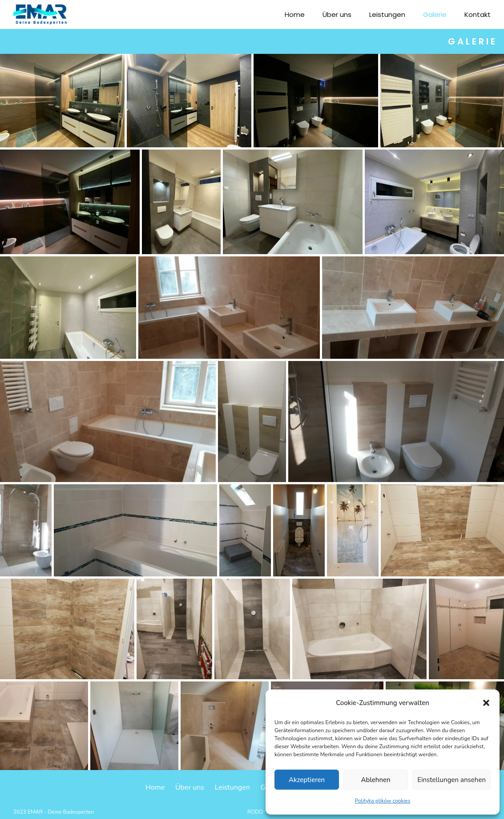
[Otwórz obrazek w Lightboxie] (62, 101)
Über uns (337, 14)
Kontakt (478, 14)
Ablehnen (376, 780)
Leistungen (387, 14)
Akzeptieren (307, 780)
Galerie (435, 14)
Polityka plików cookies (383, 801)
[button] (486, 703)
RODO (255, 812)
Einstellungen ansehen (452, 780)
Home (295, 14)
